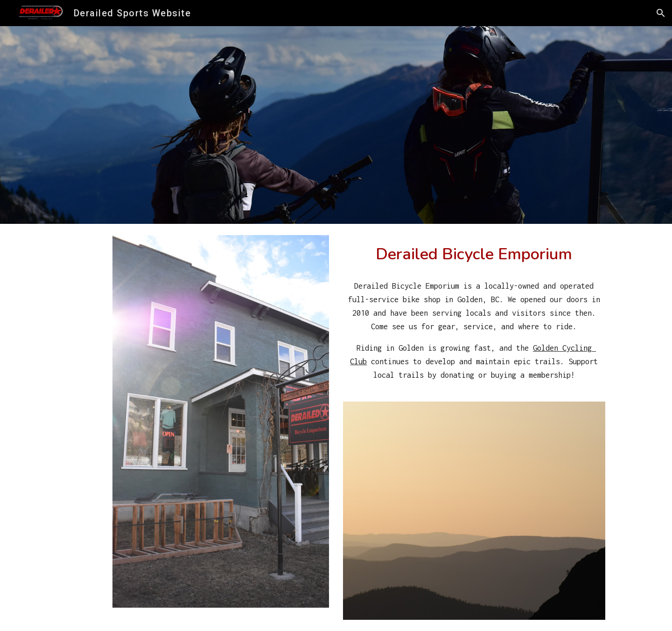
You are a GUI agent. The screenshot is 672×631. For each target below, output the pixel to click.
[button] (661, 13)
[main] (474, 254)
